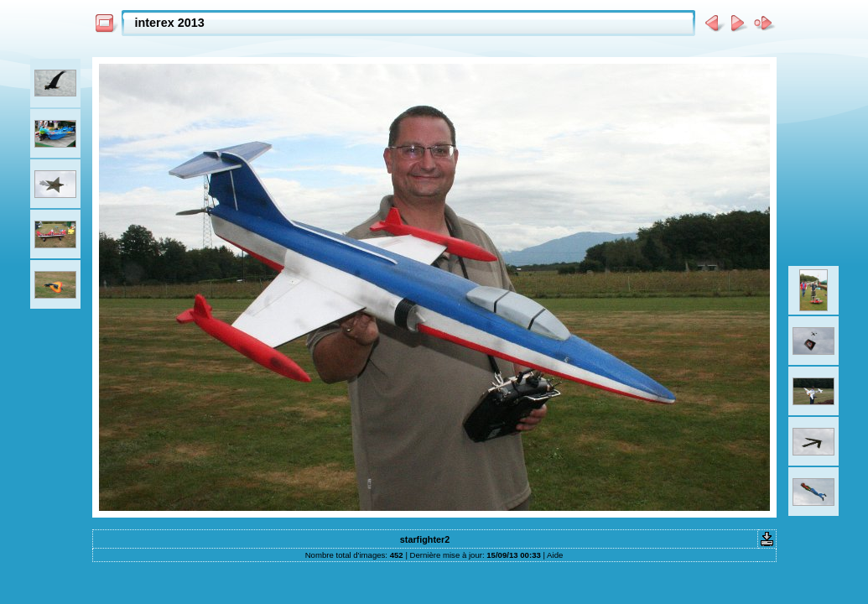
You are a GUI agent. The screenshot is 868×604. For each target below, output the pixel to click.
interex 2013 (170, 23)
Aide (555, 555)
